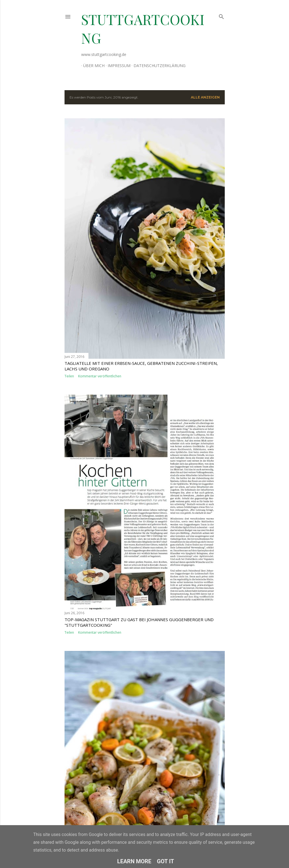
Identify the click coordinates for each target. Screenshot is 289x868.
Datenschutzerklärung (158, 66)
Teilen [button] (69, 376)
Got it (166, 861)
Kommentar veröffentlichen (100, 376)
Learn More (134, 861)
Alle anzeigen (205, 97)
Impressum (117, 66)
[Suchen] (221, 15)
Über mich (92, 66)
